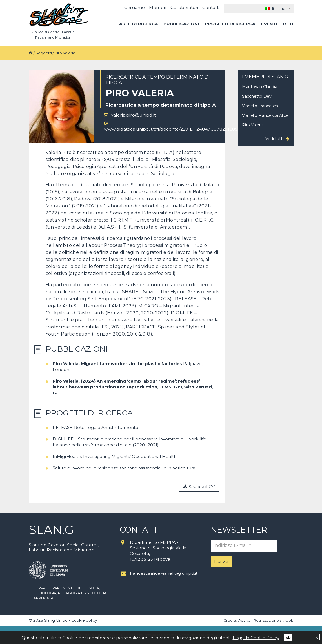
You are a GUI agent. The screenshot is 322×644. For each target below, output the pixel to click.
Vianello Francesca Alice (265, 115)
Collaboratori (184, 7)
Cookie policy (84, 620)
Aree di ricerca (138, 24)
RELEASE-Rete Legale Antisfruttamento (96, 427)
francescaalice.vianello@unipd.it (163, 573)
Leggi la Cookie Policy (256, 637)
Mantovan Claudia (260, 87)
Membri (158, 7)
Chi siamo (135, 7)
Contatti (211, 7)
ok (288, 638)
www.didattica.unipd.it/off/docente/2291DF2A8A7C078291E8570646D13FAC (188, 127)
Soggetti (44, 53)
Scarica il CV (199, 487)
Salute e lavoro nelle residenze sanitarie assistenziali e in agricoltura (124, 468)
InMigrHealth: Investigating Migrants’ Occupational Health (115, 456)
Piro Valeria (253, 125)
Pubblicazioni (181, 24)
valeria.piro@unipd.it (131, 115)
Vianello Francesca (260, 106)
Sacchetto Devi (257, 96)
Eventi (269, 24)
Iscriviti (221, 561)
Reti (288, 24)
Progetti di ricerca (230, 24)
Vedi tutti (274, 139)
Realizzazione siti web (274, 620)
